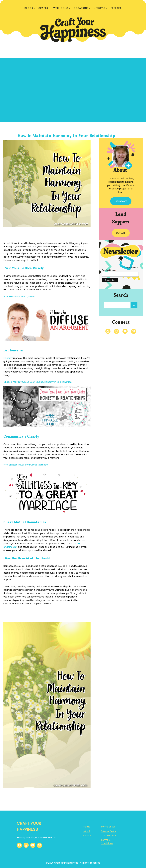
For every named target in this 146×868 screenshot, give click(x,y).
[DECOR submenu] (34, 8)
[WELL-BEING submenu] (70, 8)
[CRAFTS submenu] (49, 8)
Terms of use (108, 827)
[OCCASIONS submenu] (90, 8)
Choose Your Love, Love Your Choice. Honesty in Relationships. (38, 382)
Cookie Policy (108, 836)
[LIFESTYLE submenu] (107, 8)
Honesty (8, 358)
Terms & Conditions (107, 842)
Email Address (109, 270)
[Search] (134, 305)
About (87, 831)
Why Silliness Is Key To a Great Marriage (26, 465)
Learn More (121, 201)
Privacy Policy (109, 831)
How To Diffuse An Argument (19, 296)
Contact (88, 836)
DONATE (121, 233)
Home (87, 827)
